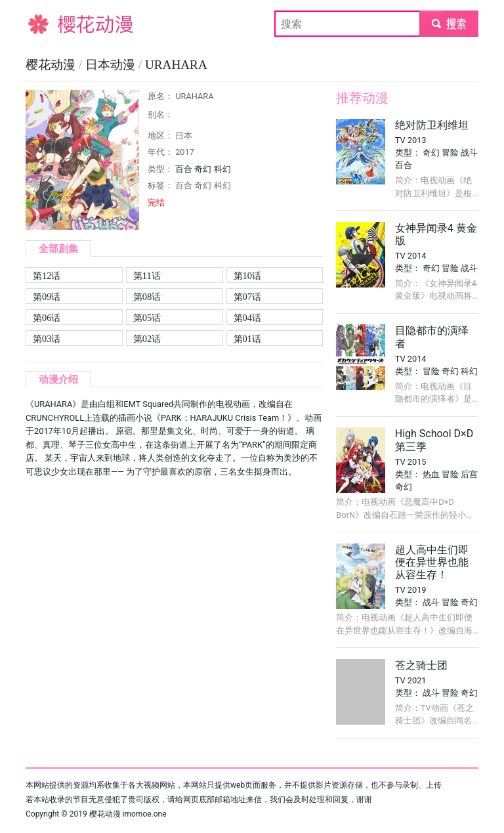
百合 (184, 169)
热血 (431, 474)
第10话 (247, 276)
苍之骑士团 (421, 665)
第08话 (147, 297)
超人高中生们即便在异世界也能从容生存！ (432, 562)
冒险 (450, 153)
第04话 (247, 318)
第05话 (147, 318)
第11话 (147, 276)
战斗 (469, 153)
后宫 (469, 474)
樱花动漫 (47, 23)
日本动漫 (112, 65)
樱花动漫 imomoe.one (128, 814)
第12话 (47, 276)
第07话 (247, 297)
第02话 (147, 339)
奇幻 (203, 169)
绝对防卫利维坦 (432, 125)
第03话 (47, 339)
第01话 (247, 339)
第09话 (47, 297)
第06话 (47, 318)
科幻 (222, 169)
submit (449, 23)
